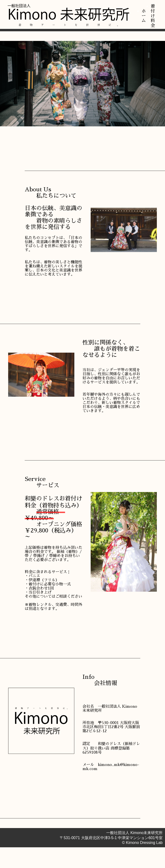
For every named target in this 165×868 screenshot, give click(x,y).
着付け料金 (153, 16)
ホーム (144, 16)
